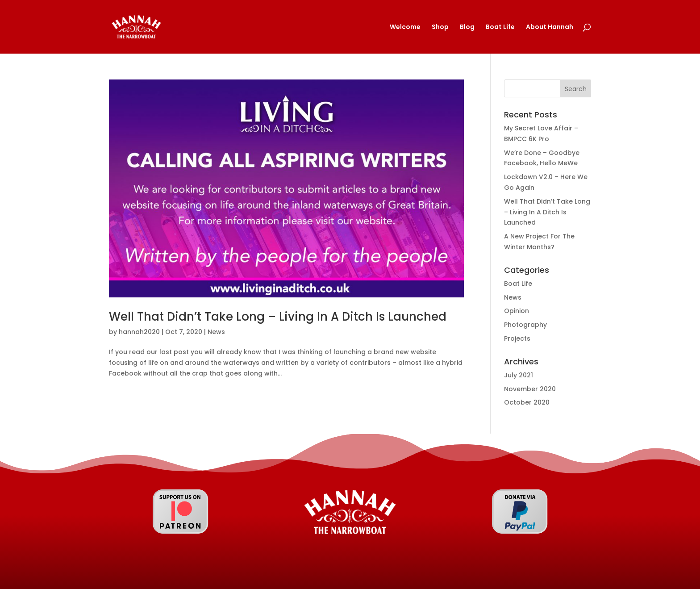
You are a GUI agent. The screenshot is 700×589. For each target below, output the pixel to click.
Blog (467, 27)
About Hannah (550, 27)
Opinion (517, 311)
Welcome (405, 27)
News (216, 332)
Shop (440, 27)
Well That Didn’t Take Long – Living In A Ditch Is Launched (278, 317)
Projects (517, 338)
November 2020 (530, 389)
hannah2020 (139, 332)
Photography (525, 325)
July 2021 (519, 375)
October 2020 (527, 402)
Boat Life (500, 27)
